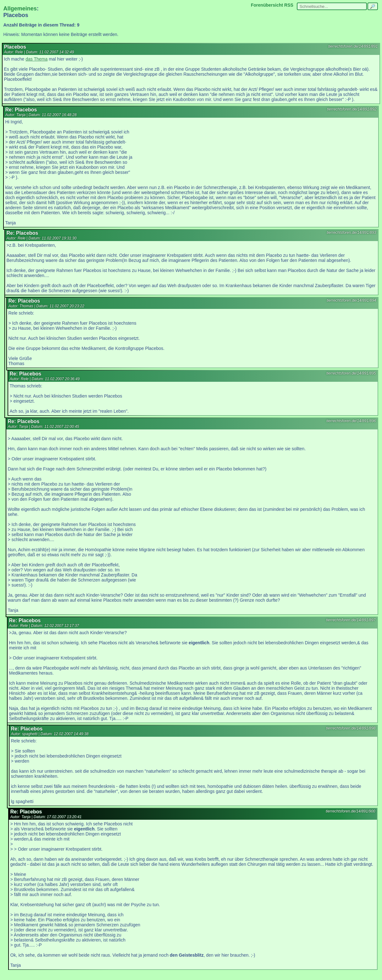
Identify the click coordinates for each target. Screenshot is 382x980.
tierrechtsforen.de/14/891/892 (352, 109)
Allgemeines (20, 9)
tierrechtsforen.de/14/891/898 (351, 728)
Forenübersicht (267, 5)
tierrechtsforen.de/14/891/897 (351, 620)
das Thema (37, 59)
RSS (289, 5)
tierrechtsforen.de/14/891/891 (353, 46)
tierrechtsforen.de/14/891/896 (351, 421)
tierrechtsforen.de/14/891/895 (351, 373)
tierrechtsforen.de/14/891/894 (352, 300)
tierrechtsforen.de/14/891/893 (352, 233)
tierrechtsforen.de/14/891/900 (351, 811)
